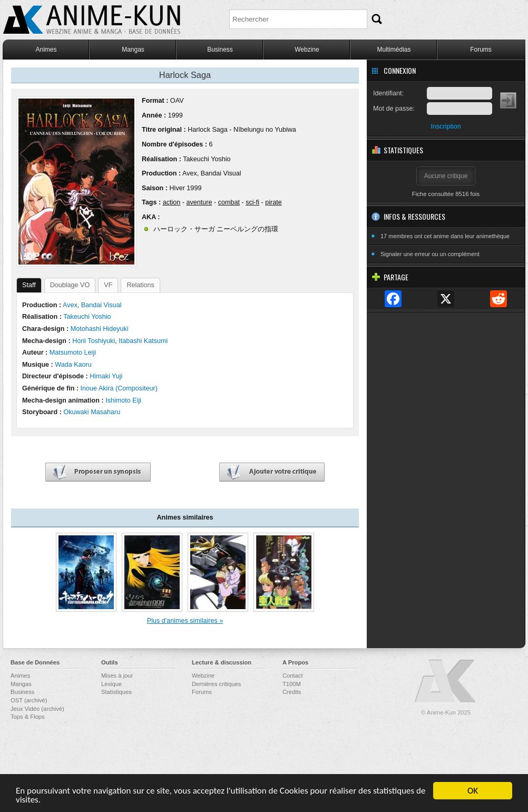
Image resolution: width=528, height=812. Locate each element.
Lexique (111, 684)
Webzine (307, 50)
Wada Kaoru (73, 365)
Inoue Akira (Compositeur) (119, 388)
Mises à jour (117, 676)
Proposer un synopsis (98, 472)
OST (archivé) (29, 700)
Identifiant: (388, 93)
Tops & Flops (28, 717)
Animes (46, 50)
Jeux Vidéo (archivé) (37, 709)
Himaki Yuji (106, 376)
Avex (190, 173)
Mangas (133, 50)
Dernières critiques (216, 684)
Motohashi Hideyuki (100, 329)
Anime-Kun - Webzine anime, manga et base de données (92, 20)
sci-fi (252, 202)
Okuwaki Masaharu (92, 412)
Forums (481, 50)
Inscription (446, 126)
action (172, 202)
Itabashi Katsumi (143, 341)
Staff (29, 285)
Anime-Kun (446, 682)
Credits (292, 692)
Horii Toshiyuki (94, 341)
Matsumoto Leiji (73, 353)
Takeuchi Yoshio (207, 159)
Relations (140, 285)
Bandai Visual (221, 173)
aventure (199, 202)
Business (220, 50)
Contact (293, 676)
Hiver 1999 (185, 188)
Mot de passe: (394, 109)
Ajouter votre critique (272, 472)
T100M (292, 684)
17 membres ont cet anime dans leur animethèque (445, 236)
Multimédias (394, 50)
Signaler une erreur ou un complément (430, 254)
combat (229, 202)
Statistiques (116, 692)
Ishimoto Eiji (123, 400)
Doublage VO (70, 285)
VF (108, 285)
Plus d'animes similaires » (185, 621)
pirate (273, 202)
